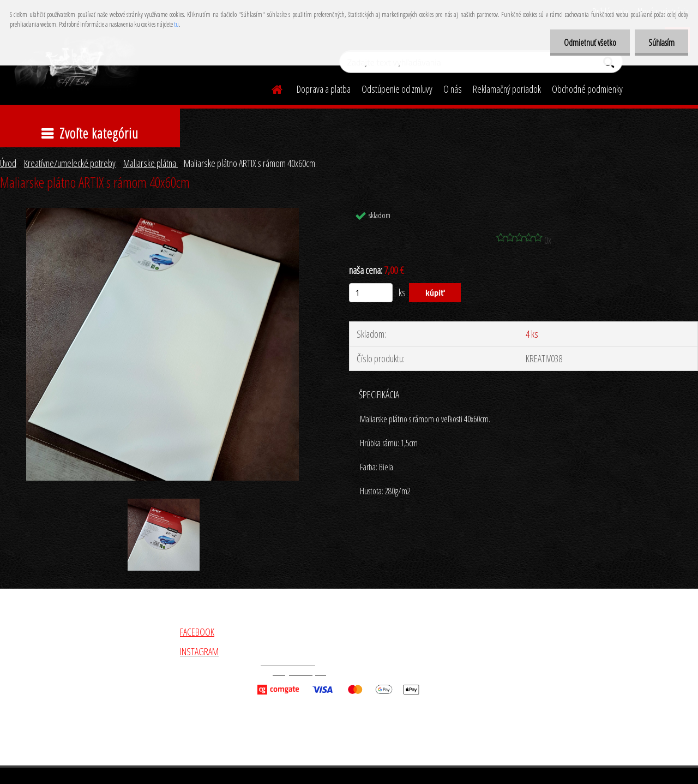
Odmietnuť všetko (590, 43)
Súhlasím (661, 43)
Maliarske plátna (151, 163)
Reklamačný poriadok (507, 89)
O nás (453, 89)
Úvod (8, 163)
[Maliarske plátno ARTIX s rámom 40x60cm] (163, 213)
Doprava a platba (324, 89)
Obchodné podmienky (587, 89)
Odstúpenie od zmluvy (397, 89)
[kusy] (371, 293)
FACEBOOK (197, 632)
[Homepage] (270, 88)
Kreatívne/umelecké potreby (70, 163)
